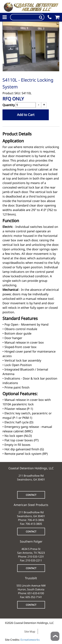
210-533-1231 (36, 557)
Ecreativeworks (30, 640)
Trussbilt (31, 578)
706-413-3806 (36, 520)
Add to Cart (26, 115)
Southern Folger (31, 541)
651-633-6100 (36, 593)
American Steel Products (31, 505)
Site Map (30, 632)
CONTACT (31, 495)
